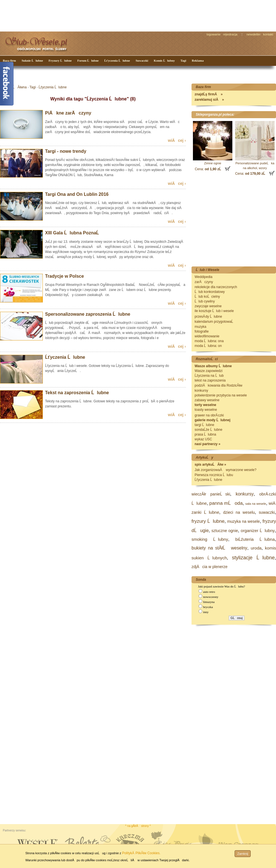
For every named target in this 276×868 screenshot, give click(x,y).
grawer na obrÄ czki (209, 415)
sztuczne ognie (225, 531)
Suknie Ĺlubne (32, 60)
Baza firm (9, 60)
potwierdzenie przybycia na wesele (221, 395)
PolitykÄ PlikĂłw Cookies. (141, 853)
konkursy (201, 391)
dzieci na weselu (239, 512)
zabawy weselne (207, 400)
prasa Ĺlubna (205, 434)
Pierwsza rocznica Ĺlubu (214, 475)
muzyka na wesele (244, 521)
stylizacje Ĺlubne (253, 558)
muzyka (200, 327)
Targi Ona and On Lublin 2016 (77, 194)
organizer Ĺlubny (258, 531)
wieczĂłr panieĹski (211, 494)
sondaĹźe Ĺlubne (208, 430)
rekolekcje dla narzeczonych (216, 287)
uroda (256, 548)
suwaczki (267, 512)
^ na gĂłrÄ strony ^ (138, 826)
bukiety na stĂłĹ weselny (219, 548)
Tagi (183, 60)
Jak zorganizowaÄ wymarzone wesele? (225, 470)
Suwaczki (142, 60)
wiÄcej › (177, 140)
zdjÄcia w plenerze (210, 567)
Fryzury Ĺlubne (60, 60)
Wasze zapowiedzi (209, 371)
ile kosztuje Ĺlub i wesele (214, 311)
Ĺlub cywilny (205, 301)
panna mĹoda (226, 503)
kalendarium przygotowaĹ (215, 322)
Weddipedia (203, 277)
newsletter (253, 34)
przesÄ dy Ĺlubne (208, 317)
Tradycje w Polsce (64, 276)
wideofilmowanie (207, 336)
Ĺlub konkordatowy (210, 292)
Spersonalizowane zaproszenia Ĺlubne (88, 314)
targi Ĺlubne (204, 425)
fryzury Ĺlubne (208, 521)
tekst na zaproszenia (210, 380)
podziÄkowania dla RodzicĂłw (218, 385)
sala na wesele (256, 504)
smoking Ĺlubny (210, 539)
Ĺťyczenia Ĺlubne (117, 60)
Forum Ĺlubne (88, 60)
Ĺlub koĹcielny (207, 297)
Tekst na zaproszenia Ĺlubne (77, 393)
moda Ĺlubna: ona (209, 341)
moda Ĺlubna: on (208, 346)
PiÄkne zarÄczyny (68, 113)
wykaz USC (203, 439)
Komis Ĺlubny (164, 60)
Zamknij (243, 854)
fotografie (202, 331)
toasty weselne (206, 410)
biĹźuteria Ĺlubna (255, 539)
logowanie (214, 34)
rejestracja (230, 34)
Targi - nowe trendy (66, 151)
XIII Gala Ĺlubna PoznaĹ (74, 233)
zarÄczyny (204, 282)
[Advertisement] (106, 15)
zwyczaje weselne (208, 306)
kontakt (268, 34)
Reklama (198, 60)
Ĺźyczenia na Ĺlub (209, 376)
